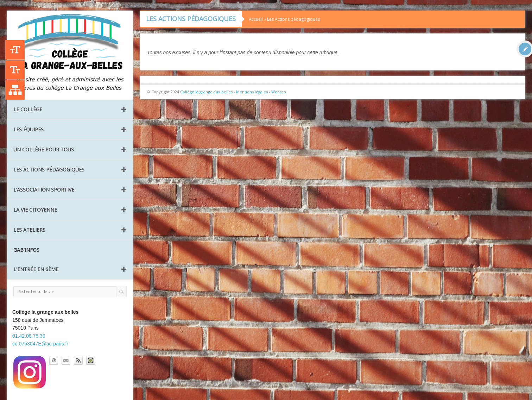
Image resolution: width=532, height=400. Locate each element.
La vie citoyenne (35, 210)
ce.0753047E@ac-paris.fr (40, 344)
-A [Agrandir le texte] (15, 70)
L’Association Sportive (44, 190)
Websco (279, 92)
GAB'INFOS (26, 250)
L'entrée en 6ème (36, 269)
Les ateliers (29, 230)
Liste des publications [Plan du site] (15, 90)
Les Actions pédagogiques (49, 170)
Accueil (256, 19)
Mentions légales (252, 92)
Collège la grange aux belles (206, 92)
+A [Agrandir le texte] (15, 50)
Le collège (28, 109)
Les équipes (28, 129)
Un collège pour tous (44, 149)
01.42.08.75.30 (29, 336)
